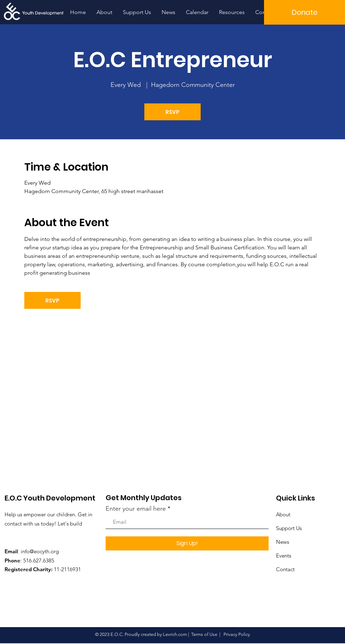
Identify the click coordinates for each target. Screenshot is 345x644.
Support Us (289, 528)
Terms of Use (204, 634)
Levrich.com (175, 634)
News (283, 542)
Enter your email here (136, 509)
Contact (285, 569)
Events (284, 556)
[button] (305, 12)
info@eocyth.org (40, 551)
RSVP (172, 112)
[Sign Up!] (187, 543)
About (283, 514)
